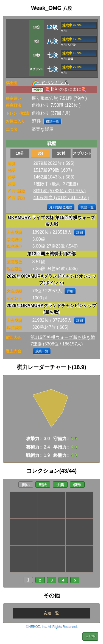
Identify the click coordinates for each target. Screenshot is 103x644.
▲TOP (90, 636)
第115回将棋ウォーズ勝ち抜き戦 (63, 337)
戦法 (43, 485)
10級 (70, 59)
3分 (41, 153)
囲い (26, 485)
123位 (72, 105)
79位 (80, 98)
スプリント (82, 153)
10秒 (61, 153)
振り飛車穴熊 (45, 98)
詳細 (80, 232)
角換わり (40, 105)
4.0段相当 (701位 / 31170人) (61, 198)
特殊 (77, 485)
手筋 (60, 485)
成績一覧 (42, 351)
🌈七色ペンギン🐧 (50, 83)
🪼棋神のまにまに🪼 (66, 89)
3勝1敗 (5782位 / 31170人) (59, 191)
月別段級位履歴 (61, 207)
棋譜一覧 (52, 121)
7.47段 (72, 45)
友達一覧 (51, 613)
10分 (20, 153)
